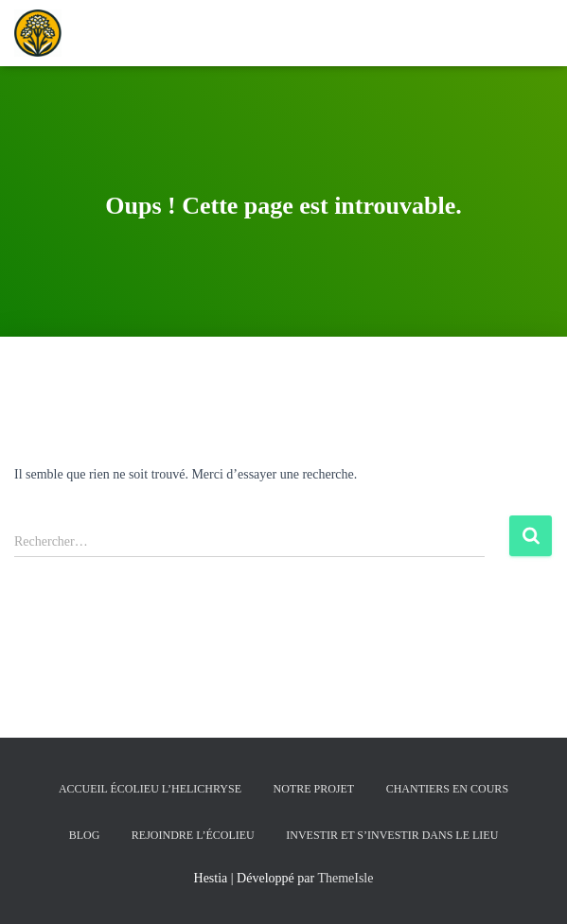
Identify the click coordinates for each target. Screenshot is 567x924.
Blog (85, 835)
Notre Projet (314, 789)
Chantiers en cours (447, 789)
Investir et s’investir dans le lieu (392, 835)
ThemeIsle (345, 878)
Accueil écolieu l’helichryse (150, 789)
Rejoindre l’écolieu (193, 835)
